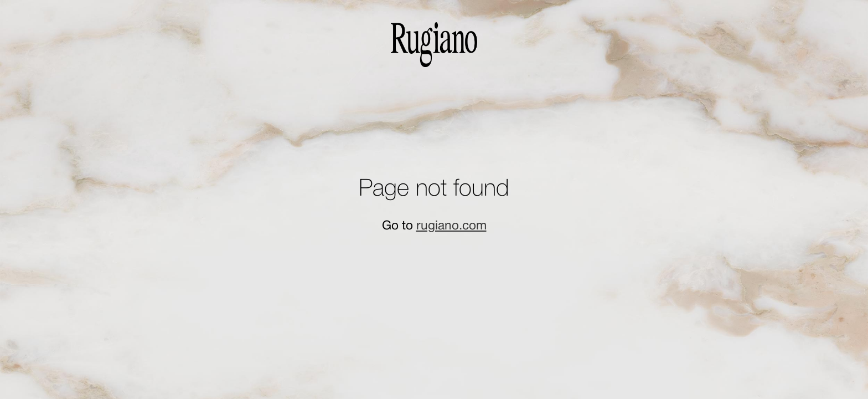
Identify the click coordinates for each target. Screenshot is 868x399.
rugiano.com (451, 226)
